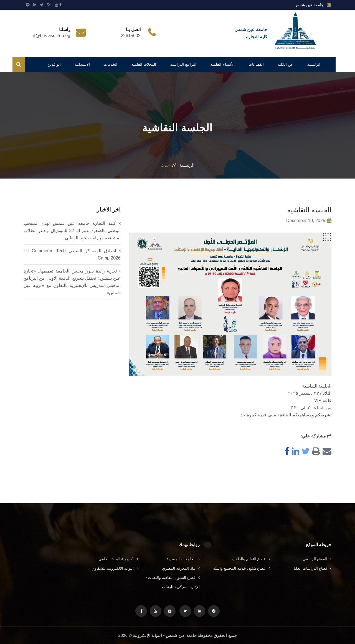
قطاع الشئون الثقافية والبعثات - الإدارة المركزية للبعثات (173, 582)
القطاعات (256, 64)
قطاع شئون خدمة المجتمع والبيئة (241, 568)
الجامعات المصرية (183, 559)
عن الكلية (285, 64)
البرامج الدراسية (183, 64)
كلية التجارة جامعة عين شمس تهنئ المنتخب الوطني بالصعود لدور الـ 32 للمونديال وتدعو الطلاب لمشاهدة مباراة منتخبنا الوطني (72, 231)
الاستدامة (82, 64)
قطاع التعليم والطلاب (251, 559)
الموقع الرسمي (317, 559)
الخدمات (111, 64)
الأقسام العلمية (222, 64)
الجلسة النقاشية (309, 210)
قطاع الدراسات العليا (313, 568)
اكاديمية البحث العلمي (118, 559)
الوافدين (54, 64)
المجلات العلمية (144, 64)
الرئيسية (314, 64)
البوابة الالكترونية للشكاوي (115, 568)
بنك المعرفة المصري (181, 568)
